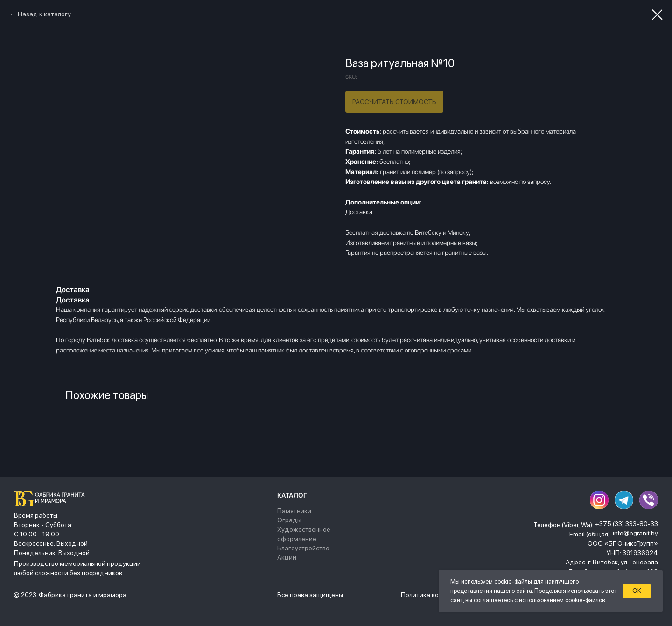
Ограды (289, 520)
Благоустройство (303, 548)
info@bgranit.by (635, 533)
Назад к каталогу (44, 14)
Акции (287, 557)
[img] (52, 499)
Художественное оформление (304, 534)
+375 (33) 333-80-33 (626, 524)
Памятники (294, 511)
